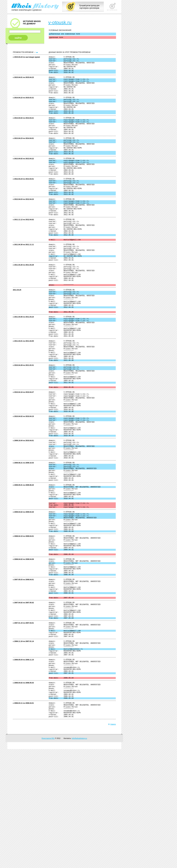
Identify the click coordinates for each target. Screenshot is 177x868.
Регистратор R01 (48, 857)
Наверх (112, 843)
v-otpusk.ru (60, 22)
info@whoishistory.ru (79, 857)
